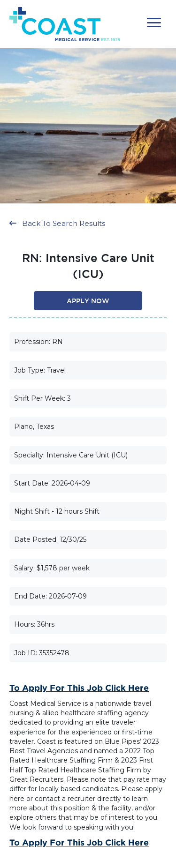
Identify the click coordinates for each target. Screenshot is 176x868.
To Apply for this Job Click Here (79, 688)
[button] (154, 23)
